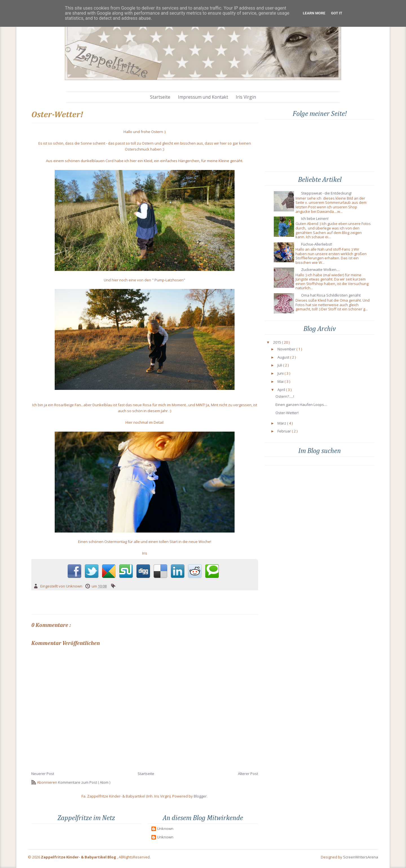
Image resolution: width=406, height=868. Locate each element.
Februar (284, 431)
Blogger (200, 796)
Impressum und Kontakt (203, 97)
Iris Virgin (246, 97)
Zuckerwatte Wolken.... (320, 270)
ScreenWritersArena (361, 857)
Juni (281, 374)
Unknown (165, 829)
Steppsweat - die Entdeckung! (326, 193)
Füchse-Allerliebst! (317, 244)
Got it (337, 13)
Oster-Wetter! (287, 413)
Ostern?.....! (285, 397)
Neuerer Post (43, 774)
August (283, 357)
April (281, 390)
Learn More (314, 13)
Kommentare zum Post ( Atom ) (84, 782)
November (286, 349)
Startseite (160, 97)
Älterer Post (248, 774)
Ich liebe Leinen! (315, 219)
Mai (281, 382)
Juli (280, 365)
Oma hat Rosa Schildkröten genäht (331, 295)
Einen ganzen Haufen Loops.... (301, 405)
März (282, 423)
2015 (277, 343)
